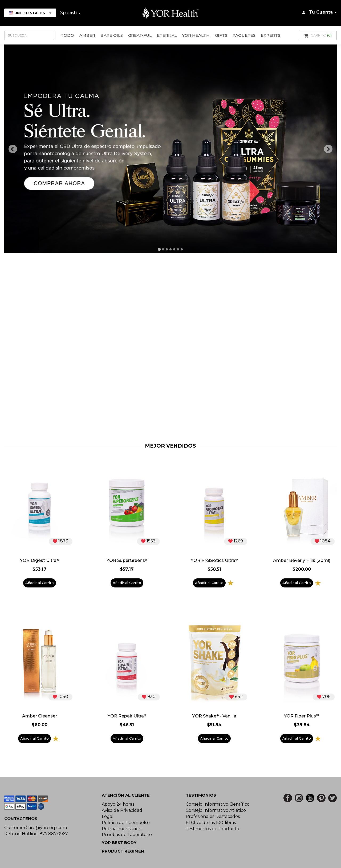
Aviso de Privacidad (122, 810)
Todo (67, 35)
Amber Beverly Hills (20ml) (302, 561)
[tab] (159, 249)
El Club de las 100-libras (211, 823)
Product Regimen (123, 851)
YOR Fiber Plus (302, 716)
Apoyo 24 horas (118, 804)
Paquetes (244, 35)
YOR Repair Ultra (127, 716)
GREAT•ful (140, 35)
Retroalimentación (122, 829)
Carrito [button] (318, 35)
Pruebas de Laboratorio (127, 835)
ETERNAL (167, 35)
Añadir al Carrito (40, 583)
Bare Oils (112, 35)
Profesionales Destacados (213, 816)
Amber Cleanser (40, 716)
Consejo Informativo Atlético (216, 810)
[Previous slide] (13, 149)
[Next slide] (328, 149)
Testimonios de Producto (212, 829)
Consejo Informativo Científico (218, 804)
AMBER (87, 35)
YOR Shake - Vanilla (214, 716)
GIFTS (221, 35)
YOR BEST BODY (119, 843)
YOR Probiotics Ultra (214, 561)
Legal (108, 816)
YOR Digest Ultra (39, 561)
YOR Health (196, 35)
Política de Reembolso (126, 823)
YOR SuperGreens (127, 561)
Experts (271, 35)
